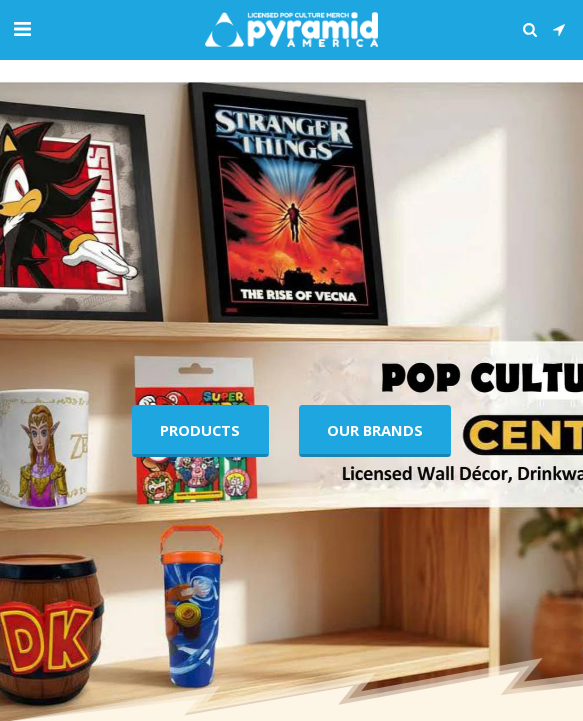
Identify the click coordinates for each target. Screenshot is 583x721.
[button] (22, 28)
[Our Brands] (375, 431)
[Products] (200, 431)
